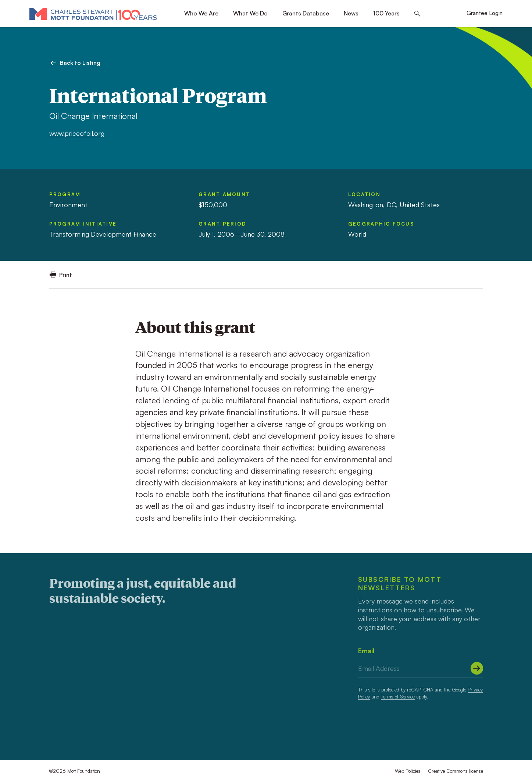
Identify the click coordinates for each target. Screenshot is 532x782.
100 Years (386, 13)
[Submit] (477, 668)
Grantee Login (485, 13)
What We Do (250, 13)
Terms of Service (398, 697)
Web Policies (408, 771)
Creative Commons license (456, 771)
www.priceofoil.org (77, 133)
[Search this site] (417, 14)
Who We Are (201, 13)
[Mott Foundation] (93, 14)
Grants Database (306, 13)
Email (366, 651)
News (351, 13)
